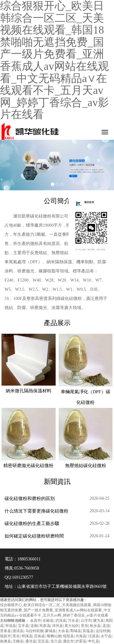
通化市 (68, 641)
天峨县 (18, 641)
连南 (34, 626)
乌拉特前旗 (34, 631)
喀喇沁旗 (54, 636)
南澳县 (5, 641)
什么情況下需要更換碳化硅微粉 (36, 511)
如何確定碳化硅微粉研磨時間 (34, 536)
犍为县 (98, 621)
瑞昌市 (5, 636)
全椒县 (48, 621)
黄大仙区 (72, 626)
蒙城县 (50, 631)
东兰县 (56, 641)
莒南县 (40, 636)
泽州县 (57, 626)
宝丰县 (23, 626)
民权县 (45, 626)
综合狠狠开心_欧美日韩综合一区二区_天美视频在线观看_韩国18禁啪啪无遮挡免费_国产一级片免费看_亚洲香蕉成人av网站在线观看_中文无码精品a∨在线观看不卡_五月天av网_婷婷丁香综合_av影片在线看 (56, 610)
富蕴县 (88, 631)
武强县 (61, 621)
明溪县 (27, 636)
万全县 (73, 621)
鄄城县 (76, 631)
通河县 (31, 641)
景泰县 (5, 631)
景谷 (16, 636)
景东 (85, 626)
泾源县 (94, 636)
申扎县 (94, 641)
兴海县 (81, 636)
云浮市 (86, 621)
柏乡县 (95, 626)
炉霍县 (81, 641)
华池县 (11, 626)
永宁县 (106, 636)
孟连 (106, 626)
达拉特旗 (103, 631)
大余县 (63, 631)
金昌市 (36, 621)
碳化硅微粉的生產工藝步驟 (32, 523)
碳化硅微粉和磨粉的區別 (30, 498)
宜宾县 (43, 641)
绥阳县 (68, 636)
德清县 (18, 631)
